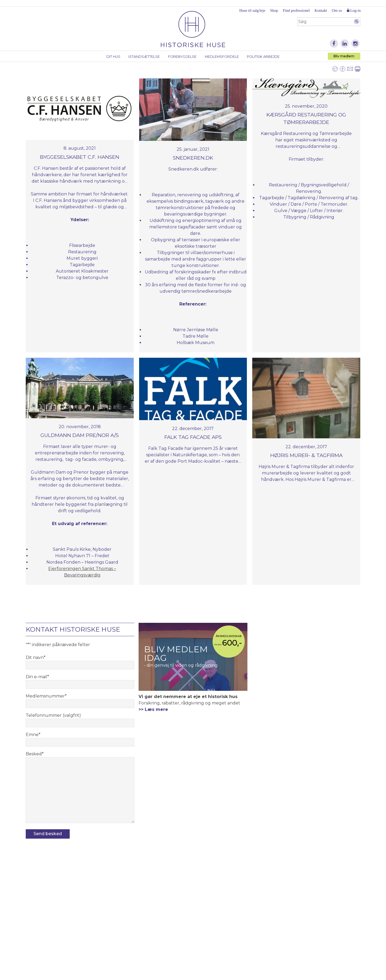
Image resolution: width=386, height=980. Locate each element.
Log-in (354, 10)
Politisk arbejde (263, 57)
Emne (33, 735)
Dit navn (36, 657)
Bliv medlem (344, 56)
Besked (35, 754)
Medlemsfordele (222, 57)
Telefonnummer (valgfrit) (53, 715)
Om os (337, 10)
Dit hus (113, 57)
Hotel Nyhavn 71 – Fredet (82, 556)
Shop (274, 10)
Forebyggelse (182, 57)
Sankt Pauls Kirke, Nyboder (82, 549)
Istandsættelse (144, 57)
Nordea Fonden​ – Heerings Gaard (82, 562)
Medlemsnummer (46, 696)
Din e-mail (37, 677)
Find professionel (296, 10)
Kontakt (321, 10)
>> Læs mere (153, 709)
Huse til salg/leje (252, 10)
